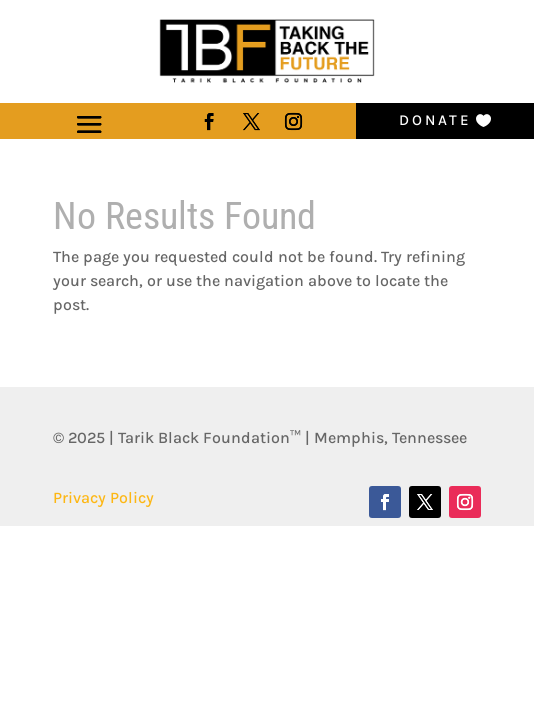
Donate (435, 120)
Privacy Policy (103, 497)
